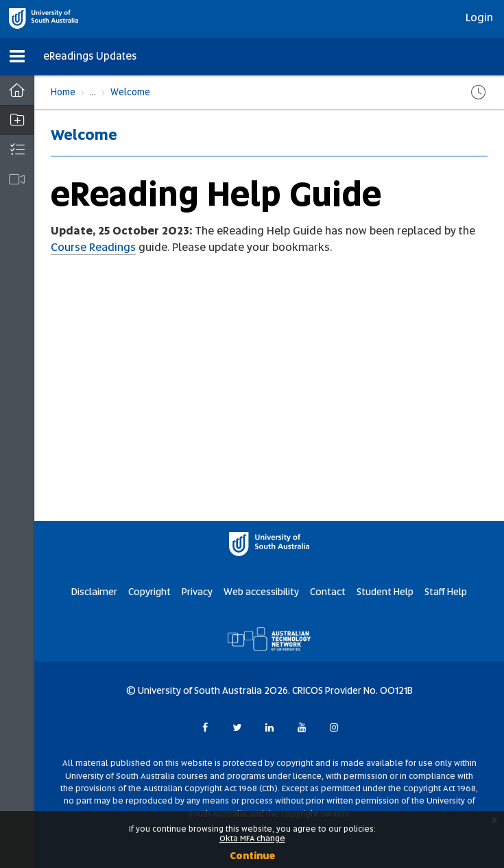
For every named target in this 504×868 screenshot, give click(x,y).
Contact (328, 592)
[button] (17, 57)
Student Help (385, 592)
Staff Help (446, 592)
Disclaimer (94, 592)
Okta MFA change (252, 839)
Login (479, 17)
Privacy (197, 592)
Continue (252, 856)
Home (63, 92)
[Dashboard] (17, 91)
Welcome (130, 92)
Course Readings (93, 247)
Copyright (149, 592)
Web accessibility (261, 592)
